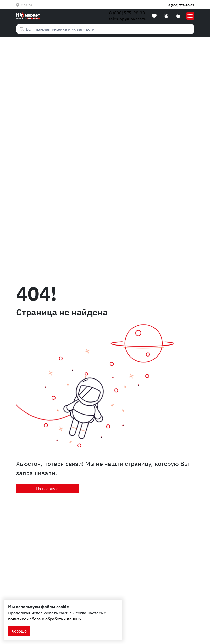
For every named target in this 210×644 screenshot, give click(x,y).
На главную (47, 489)
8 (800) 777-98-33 (181, 5)
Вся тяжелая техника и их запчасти (57, 29)
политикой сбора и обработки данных (45, 619)
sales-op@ (127, 19)
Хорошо (19, 631)
